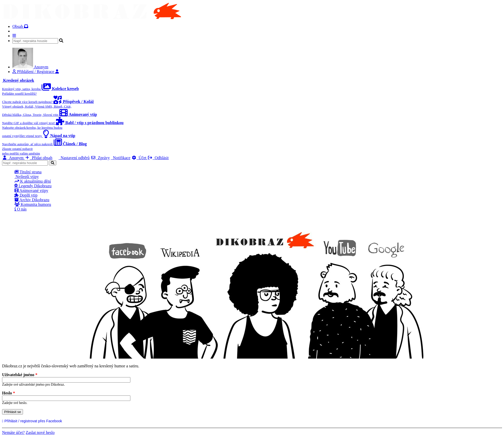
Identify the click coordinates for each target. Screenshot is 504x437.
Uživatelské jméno (20, 375)
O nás (21, 209)
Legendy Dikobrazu (33, 186)
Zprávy (100, 158)
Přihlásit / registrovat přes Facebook (33, 421)
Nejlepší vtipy (27, 177)
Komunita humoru (33, 204)
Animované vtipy (31, 191)
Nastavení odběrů (74, 158)
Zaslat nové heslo (40, 432)
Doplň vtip (26, 195)
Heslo (9, 393)
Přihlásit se (13, 412)
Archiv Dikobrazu (32, 200)
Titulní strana (28, 172)
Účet (139, 158)
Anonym (13, 158)
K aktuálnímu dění (33, 181)
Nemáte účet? (13, 432)
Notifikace (121, 158)
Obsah (20, 26)
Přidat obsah (38, 158)
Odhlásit (158, 158)
